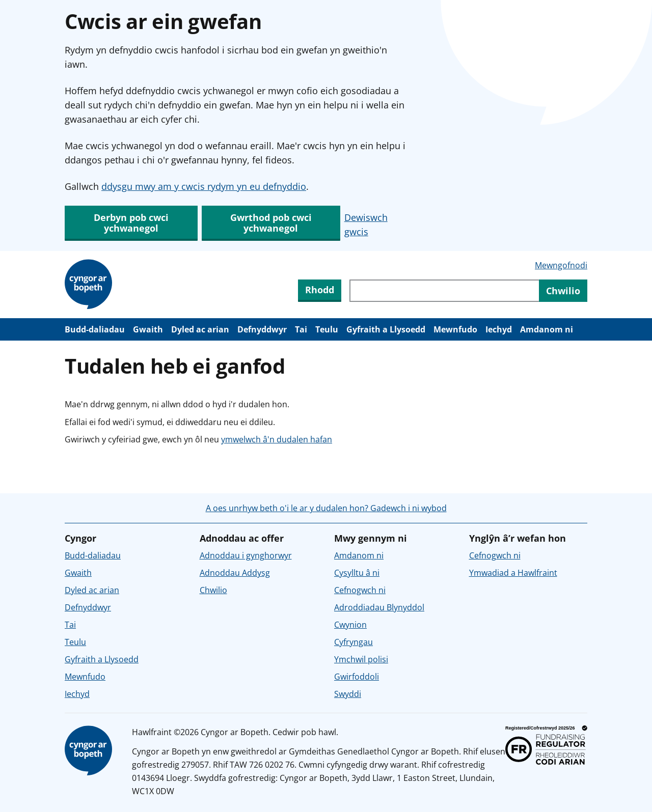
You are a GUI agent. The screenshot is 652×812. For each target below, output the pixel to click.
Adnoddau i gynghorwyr (246, 555)
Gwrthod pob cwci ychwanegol (271, 223)
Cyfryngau (354, 642)
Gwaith (148, 329)
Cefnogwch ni (360, 590)
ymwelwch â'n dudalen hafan (277, 439)
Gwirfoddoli (357, 677)
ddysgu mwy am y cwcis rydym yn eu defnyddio (204, 186)
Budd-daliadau (95, 329)
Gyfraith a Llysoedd (386, 329)
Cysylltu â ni (357, 573)
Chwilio (213, 590)
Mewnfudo (455, 329)
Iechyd (499, 329)
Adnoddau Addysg (235, 573)
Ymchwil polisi (361, 659)
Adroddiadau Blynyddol (379, 607)
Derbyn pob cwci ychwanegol (131, 223)
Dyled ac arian (200, 329)
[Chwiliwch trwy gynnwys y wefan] (444, 291)
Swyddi (348, 694)
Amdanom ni (547, 329)
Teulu (327, 329)
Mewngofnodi (561, 265)
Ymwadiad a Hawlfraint (513, 573)
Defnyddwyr (262, 329)
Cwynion (350, 625)
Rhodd (320, 290)
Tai (301, 329)
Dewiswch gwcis (366, 225)
